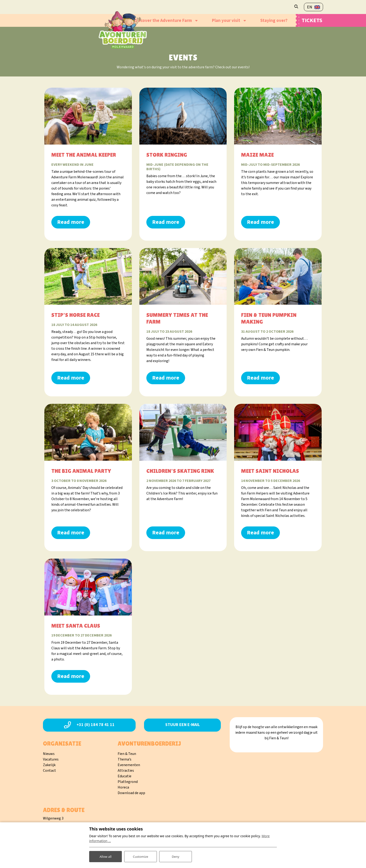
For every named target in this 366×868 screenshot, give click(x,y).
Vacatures (51, 759)
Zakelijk (49, 765)
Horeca (123, 787)
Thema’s (125, 759)
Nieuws (49, 754)
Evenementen (129, 765)
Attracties (126, 771)
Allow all (106, 856)
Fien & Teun (127, 754)
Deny (176, 856)
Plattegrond (128, 782)
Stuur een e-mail (183, 725)
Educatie (125, 776)
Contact (49, 771)
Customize (141, 856)
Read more (71, 222)
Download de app (131, 793)
